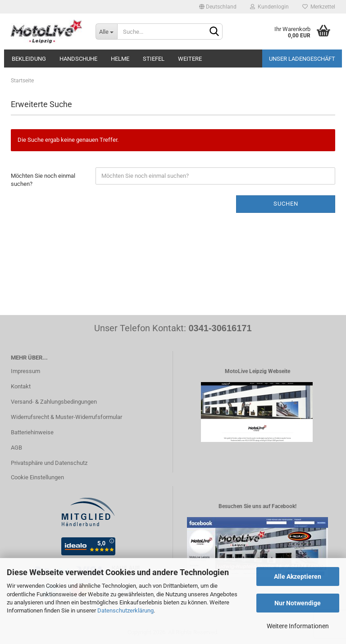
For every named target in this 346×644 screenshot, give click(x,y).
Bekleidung (29, 59)
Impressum (25, 371)
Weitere (190, 59)
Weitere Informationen (298, 626)
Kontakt (21, 386)
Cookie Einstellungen (37, 477)
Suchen (286, 204)
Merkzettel (319, 7)
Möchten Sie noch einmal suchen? (43, 180)
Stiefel (154, 59)
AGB (16, 448)
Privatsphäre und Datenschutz (49, 463)
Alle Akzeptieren (298, 576)
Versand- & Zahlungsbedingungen (54, 402)
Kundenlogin (269, 7)
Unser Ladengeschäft (302, 59)
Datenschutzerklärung (125, 610)
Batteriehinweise (32, 432)
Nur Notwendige (298, 603)
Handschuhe (78, 59)
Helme (120, 59)
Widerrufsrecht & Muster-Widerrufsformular (66, 417)
